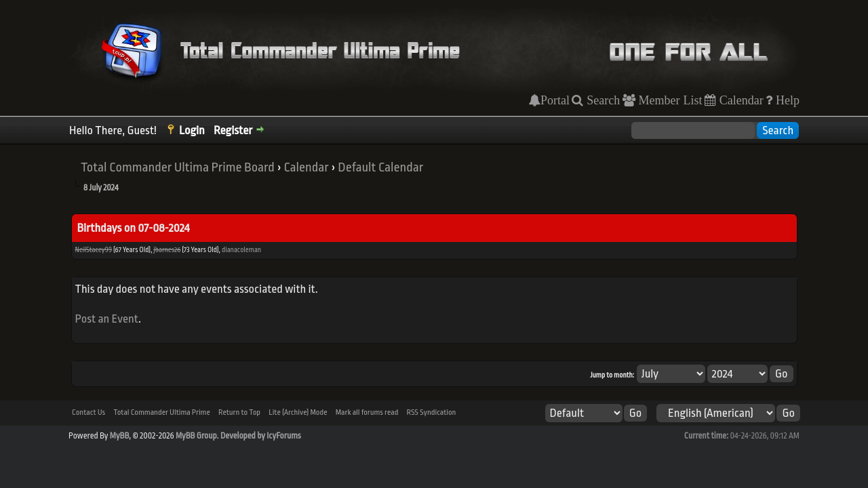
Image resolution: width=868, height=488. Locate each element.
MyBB (119, 436)
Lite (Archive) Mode (298, 412)
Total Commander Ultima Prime (162, 412)
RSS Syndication (432, 412)
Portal (555, 100)
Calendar (740, 100)
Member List (669, 100)
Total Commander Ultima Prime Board (178, 167)
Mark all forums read (367, 412)
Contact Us (88, 412)
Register (233, 130)
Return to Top (239, 412)
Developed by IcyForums (261, 436)
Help (786, 100)
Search (601, 100)
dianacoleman (241, 250)
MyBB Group (196, 436)
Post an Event (107, 319)
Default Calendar (380, 167)
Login (192, 130)
